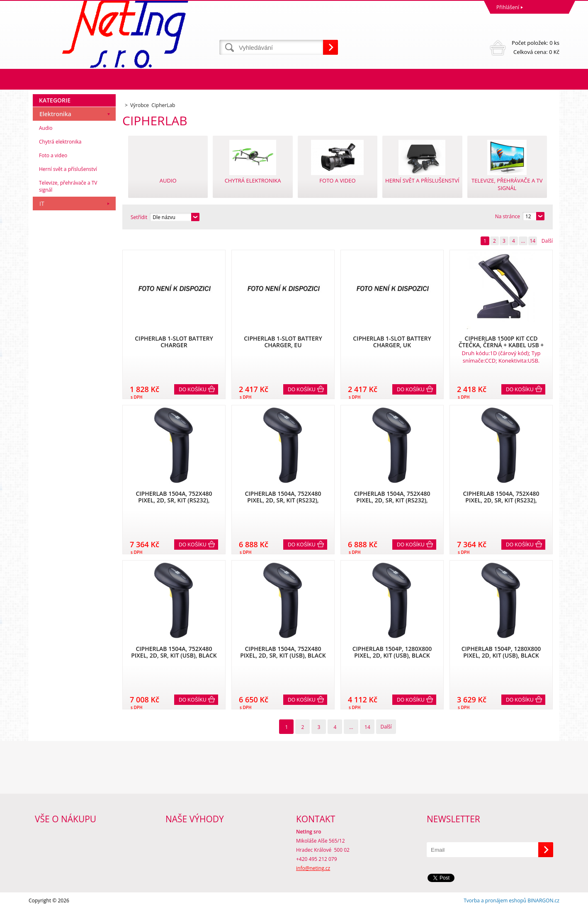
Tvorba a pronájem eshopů (495, 900)
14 (532, 241)
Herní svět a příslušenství (68, 169)
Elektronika (55, 114)
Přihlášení (508, 7)
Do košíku (193, 390)
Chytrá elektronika (60, 142)
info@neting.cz (313, 868)
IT (42, 203)
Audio (46, 128)
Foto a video (53, 155)
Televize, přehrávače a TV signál (68, 186)
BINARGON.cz (543, 900)
